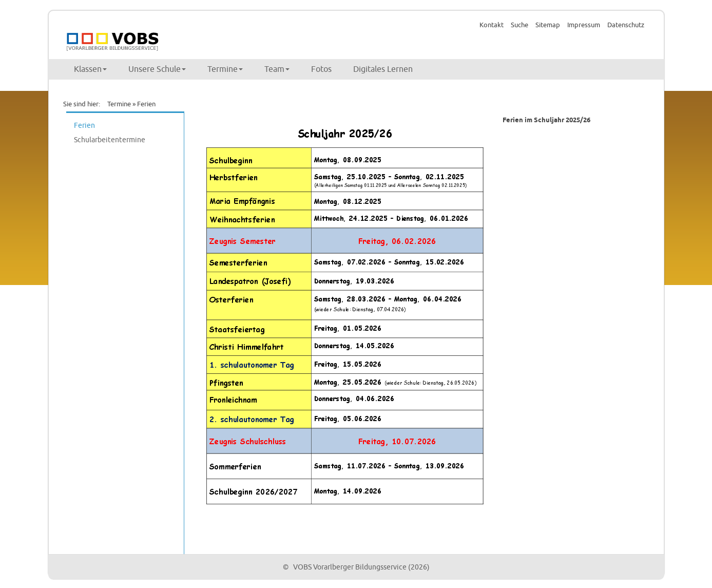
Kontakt (492, 25)
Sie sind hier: (82, 104)
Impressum (584, 25)
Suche (519, 25)
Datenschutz (626, 25)
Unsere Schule (157, 69)
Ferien (84, 126)
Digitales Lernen (383, 69)
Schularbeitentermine (110, 140)
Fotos (321, 69)
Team (277, 69)
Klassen (90, 69)
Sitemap (548, 25)
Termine (225, 69)
